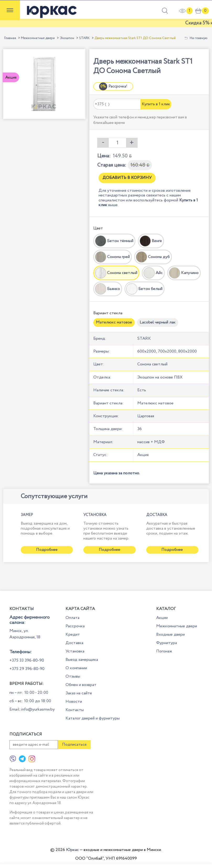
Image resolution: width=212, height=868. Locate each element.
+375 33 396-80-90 (27, 660)
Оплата (72, 618)
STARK (84, 38)
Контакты (75, 710)
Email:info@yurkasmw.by (32, 709)
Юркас (72, 850)
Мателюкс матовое (114, 322)
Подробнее (47, 550)
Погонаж (164, 651)
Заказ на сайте (79, 693)
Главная (10, 38)
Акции (162, 618)
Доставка (74, 643)
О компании (76, 668)
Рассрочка (75, 626)
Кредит (73, 634)
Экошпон (67, 38)
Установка (75, 651)
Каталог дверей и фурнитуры (93, 718)
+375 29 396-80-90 (27, 669)
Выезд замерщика (82, 660)
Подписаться (74, 745)
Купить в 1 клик (156, 104)
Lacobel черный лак (158, 322)
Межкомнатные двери (38, 38)
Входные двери (170, 634)
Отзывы (73, 676)
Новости (74, 702)
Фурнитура (167, 643)
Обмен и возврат (81, 685)
